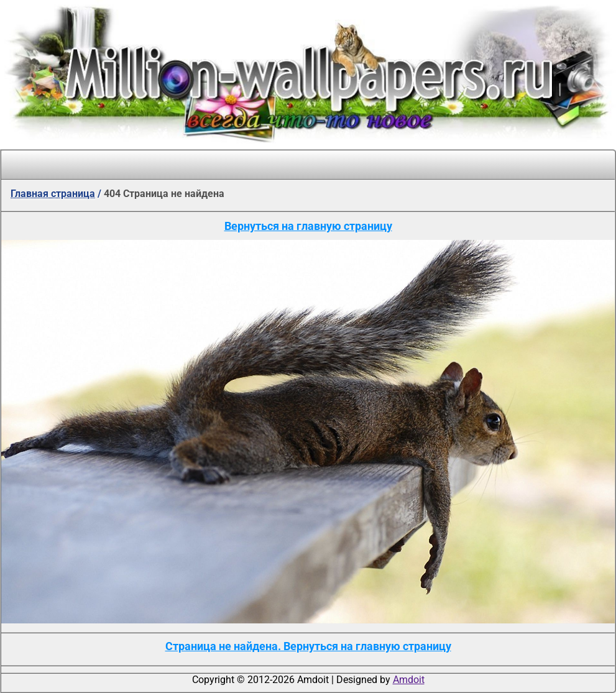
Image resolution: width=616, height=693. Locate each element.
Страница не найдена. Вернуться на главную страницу (308, 646)
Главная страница (53, 194)
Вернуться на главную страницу (308, 226)
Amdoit (409, 680)
